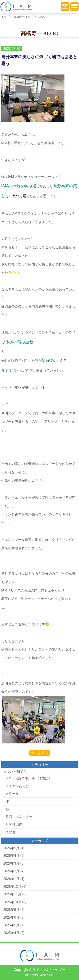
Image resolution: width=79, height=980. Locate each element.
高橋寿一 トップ (24, 17)
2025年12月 (12, 887)
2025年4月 (11, 933)
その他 (11, 832)
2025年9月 (11, 910)
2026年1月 (11, 879)
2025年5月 (11, 925)
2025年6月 (11, 917)
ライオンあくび (17, 786)
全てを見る (40, 753)
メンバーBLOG (15, 772)
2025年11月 (12, 894)
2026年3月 (11, 863)
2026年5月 (11, 848)
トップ (5, 17)
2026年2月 (11, 871)
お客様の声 (14, 825)
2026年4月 (11, 856)
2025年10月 (12, 902)
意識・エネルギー (19, 817)
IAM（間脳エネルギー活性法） (29, 778)
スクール (12, 794)
